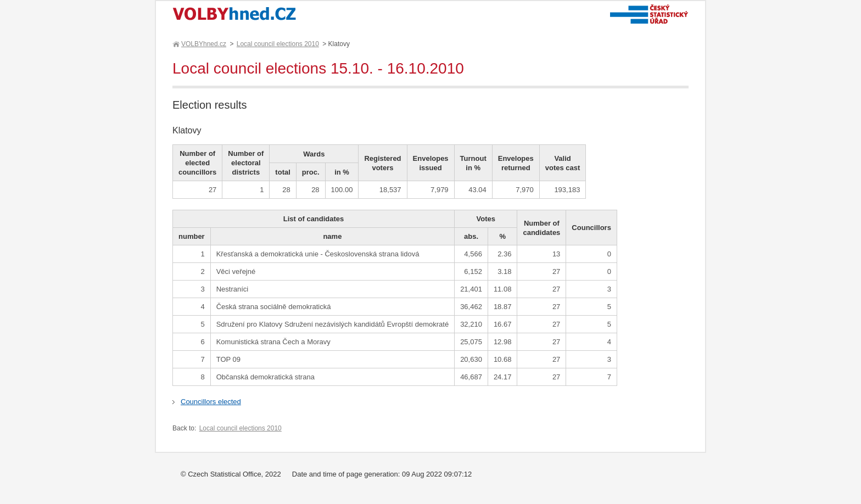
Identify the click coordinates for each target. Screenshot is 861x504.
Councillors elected (211, 402)
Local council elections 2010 (278, 44)
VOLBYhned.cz (203, 44)
